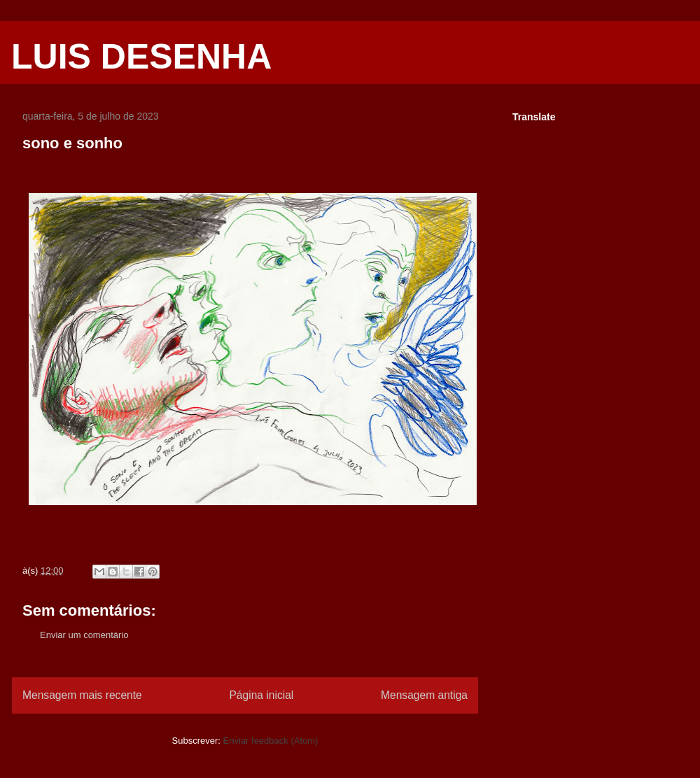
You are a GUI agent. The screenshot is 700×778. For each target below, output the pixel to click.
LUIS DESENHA (141, 57)
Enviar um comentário (84, 635)
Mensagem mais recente (82, 695)
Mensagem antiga (424, 695)
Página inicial (261, 695)
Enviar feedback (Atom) (271, 741)
